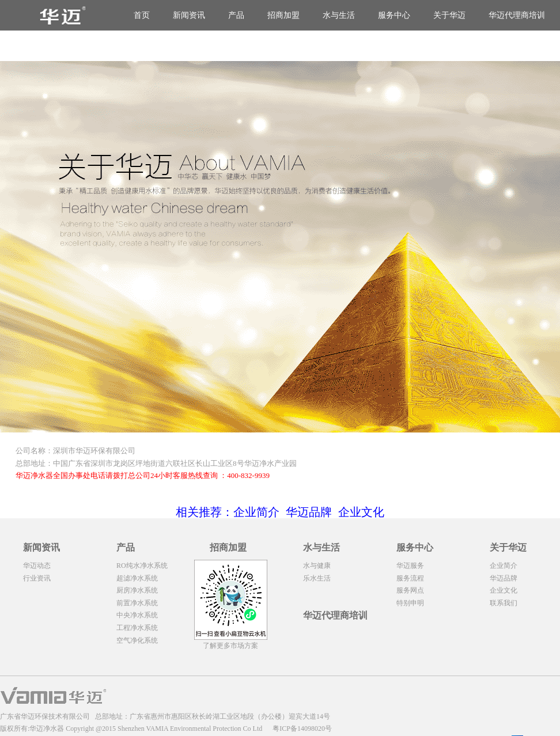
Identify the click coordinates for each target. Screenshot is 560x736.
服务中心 (394, 15)
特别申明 (410, 603)
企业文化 (504, 590)
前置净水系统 (137, 603)
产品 (236, 15)
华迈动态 (37, 566)
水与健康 (317, 566)
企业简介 (504, 566)
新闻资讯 (189, 15)
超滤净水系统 (137, 578)
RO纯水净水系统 (142, 566)
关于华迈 (449, 15)
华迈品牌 (504, 578)
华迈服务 (410, 566)
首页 (142, 15)
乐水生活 (317, 578)
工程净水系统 (137, 628)
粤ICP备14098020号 (302, 729)
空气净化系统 (137, 640)
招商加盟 (283, 15)
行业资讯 (37, 578)
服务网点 (410, 590)
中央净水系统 (137, 615)
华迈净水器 (47, 729)
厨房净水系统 (137, 590)
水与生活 (339, 15)
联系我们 (504, 603)
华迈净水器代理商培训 (520, 46)
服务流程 (410, 578)
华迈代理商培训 (517, 15)
